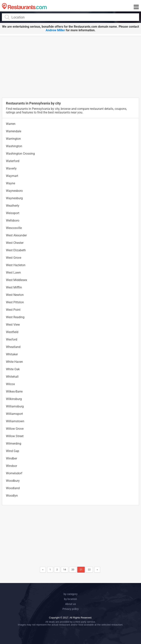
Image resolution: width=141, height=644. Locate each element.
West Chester (15, 243)
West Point (13, 310)
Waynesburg (14, 198)
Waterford (13, 161)
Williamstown (15, 421)
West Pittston (15, 302)
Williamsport (14, 414)
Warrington (13, 139)
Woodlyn (12, 496)
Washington (14, 146)
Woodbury (13, 481)
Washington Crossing (20, 154)
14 (65, 570)
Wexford (12, 339)
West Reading (15, 317)
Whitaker (12, 354)
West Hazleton (16, 265)
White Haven (14, 362)
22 (89, 570)
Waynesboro (14, 191)
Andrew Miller (55, 30)
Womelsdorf (14, 473)
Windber (11, 458)
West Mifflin (14, 287)
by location (70, 599)
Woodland (13, 488)
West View (13, 325)
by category (71, 594)
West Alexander (16, 235)
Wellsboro (13, 220)
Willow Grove (15, 429)
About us (70, 604)
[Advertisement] (71, 67)
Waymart (12, 176)
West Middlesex (17, 280)
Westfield (12, 332)
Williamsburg (15, 406)
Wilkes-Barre (14, 391)
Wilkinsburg (14, 399)
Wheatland (13, 347)
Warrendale (14, 131)
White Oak (13, 369)
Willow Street (15, 436)
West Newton (15, 295)
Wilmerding (14, 444)
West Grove (14, 258)
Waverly (11, 168)
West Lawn (13, 273)
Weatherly (13, 206)
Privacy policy (71, 609)
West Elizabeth (16, 250)
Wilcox (10, 384)
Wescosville (14, 228)
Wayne (11, 183)
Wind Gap (13, 451)
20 (73, 570)
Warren (11, 124)
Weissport (13, 213)
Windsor (11, 466)
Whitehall (12, 377)
